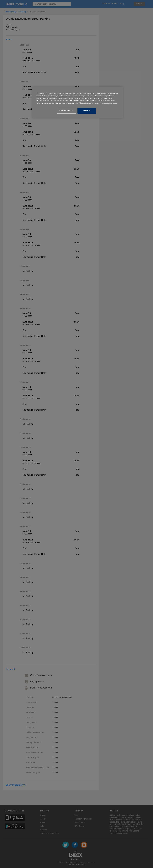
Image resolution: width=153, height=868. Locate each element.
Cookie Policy (74, 101)
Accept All (87, 111)
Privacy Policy (89, 101)
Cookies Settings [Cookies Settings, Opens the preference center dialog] (66, 111)
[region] (77, 102)
